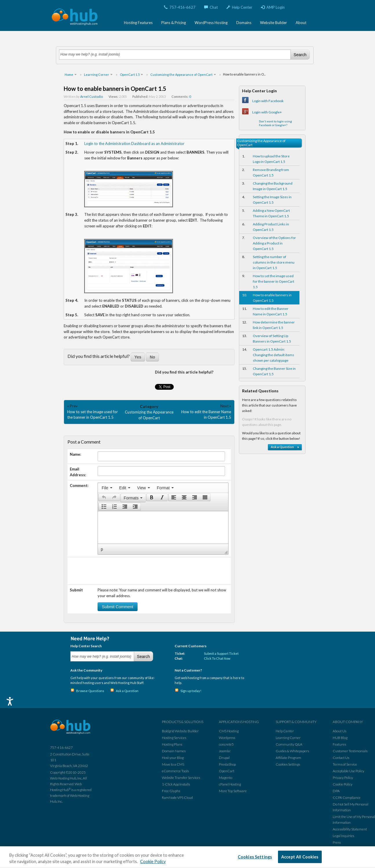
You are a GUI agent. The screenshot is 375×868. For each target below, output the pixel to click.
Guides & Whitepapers (292, 751)
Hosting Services (174, 738)
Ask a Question (127, 691)
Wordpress (227, 738)
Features (339, 744)
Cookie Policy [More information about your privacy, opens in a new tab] (153, 861)
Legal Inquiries (343, 836)
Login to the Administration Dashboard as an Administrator (134, 144)
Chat (211, 7)
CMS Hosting (229, 731)
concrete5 (226, 744)
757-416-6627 (180, 7)
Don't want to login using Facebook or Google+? (275, 123)
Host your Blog (173, 758)
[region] (187, 857)
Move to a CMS (173, 764)
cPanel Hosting (230, 784)
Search (300, 55)
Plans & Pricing (174, 23)
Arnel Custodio (92, 96)
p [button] (102, 549)
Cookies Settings (288, 764)
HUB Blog (340, 738)
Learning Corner (288, 738)
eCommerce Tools (175, 771)
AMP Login (273, 7)
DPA (336, 791)
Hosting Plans (172, 744)
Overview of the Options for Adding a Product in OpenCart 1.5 (274, 243)
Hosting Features (138, 23)
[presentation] (107, 488)
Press (337, 842)
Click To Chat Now (217, 658)
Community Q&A (289, 744)
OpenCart (227, 771)
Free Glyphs (171, 791)
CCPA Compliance (347, 798)
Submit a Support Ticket (221, 653)
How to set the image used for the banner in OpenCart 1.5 (274, 281)
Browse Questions (90, 691)
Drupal (224, 758)
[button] (104, 497)
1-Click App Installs (176, 784)
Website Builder (274, 23)
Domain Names (174, 751)
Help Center (239, 7)
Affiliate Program (288, 758)
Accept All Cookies (300, 857)
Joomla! (225, 751)
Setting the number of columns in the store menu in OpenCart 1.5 (274, 262)
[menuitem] (107, 488)
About (301, 23)
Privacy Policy (343, 778)
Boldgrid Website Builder (180, 731)
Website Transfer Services (181, 778)
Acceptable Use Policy (349, 771)
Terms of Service (345, 764)
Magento (226, 778)
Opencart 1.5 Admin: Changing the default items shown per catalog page (274, 355)
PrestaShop (227, 764)
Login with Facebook (268, 101)
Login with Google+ (267, 112)
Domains (244, 23)
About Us (340, 731)
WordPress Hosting (211, 23)
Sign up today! (191, 691)
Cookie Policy (343, 784)
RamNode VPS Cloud (177, 798)
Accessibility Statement (350, 829)
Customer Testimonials (350, 751)
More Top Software (233, 791)
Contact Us (341, 758)
